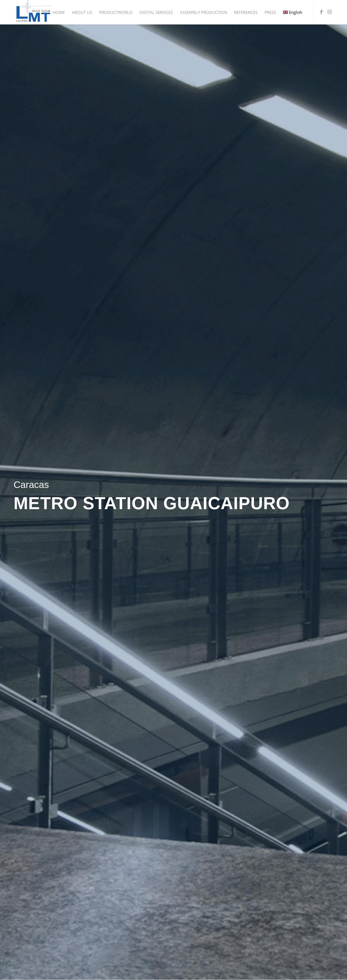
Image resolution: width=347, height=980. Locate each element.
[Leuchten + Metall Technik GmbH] (33, 12)
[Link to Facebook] (321, 12)
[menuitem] (59, 12)
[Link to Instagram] (329, 12)
